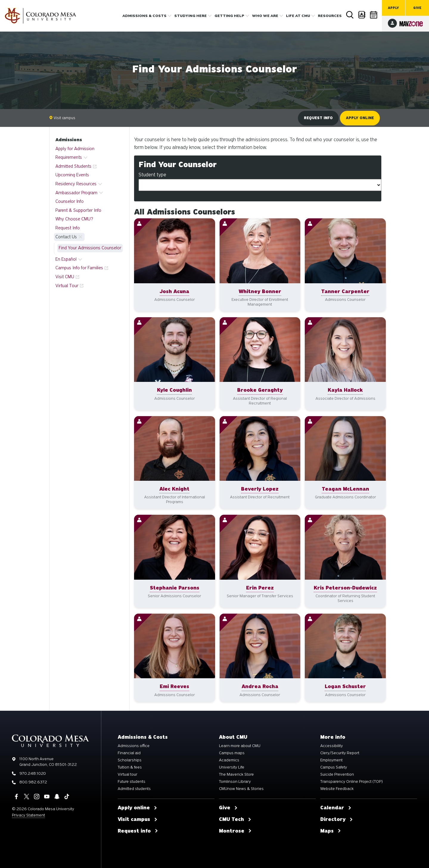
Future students (132, 782)
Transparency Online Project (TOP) (352, 782)
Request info (318, 118)
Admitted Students (73, 166)
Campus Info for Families (79, 268)
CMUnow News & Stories (241, 789)
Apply (393, 8)
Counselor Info (70, 201)
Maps (331, 831)
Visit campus (62, 118)
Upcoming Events (72, 175)
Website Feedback (337, 789)
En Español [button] (66, 259)
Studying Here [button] (191, 16)
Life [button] (298, 16)
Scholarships (130, 760)
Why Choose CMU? (74, 219)
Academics (229, 760)
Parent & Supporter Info (78, 210)
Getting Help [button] (229, 16)
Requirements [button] (69, 157)
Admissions (69, 140)
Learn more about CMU (240, 746)
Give (417, 8)
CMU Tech (235, 819)
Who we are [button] (265, 16)
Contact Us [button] (66, 237)
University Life (232, 767)
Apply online (360, 118)
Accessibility (332, 746)
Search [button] (350, 15)
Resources (330, 16)
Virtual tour (128, 774)
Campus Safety (334, 767)
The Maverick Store (236, 774)
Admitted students (134, 789)
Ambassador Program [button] (76, 193)
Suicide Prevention (337, 774)
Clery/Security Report (340, 753)
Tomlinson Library (235, 782)
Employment (331, 760)
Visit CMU (65, 277)
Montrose (235, 831)
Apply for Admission (75, 149)
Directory (362, 15)
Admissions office (134, 746)
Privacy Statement (28, 815)
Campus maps (232, 753)
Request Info (68, 228)
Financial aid (129, 753)
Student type (152, 175)
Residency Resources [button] (76, 184)
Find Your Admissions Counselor (90, 248)
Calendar (374, 15)
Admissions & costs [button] (144, 16)
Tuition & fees (130, 767)
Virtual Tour (67, 286)
